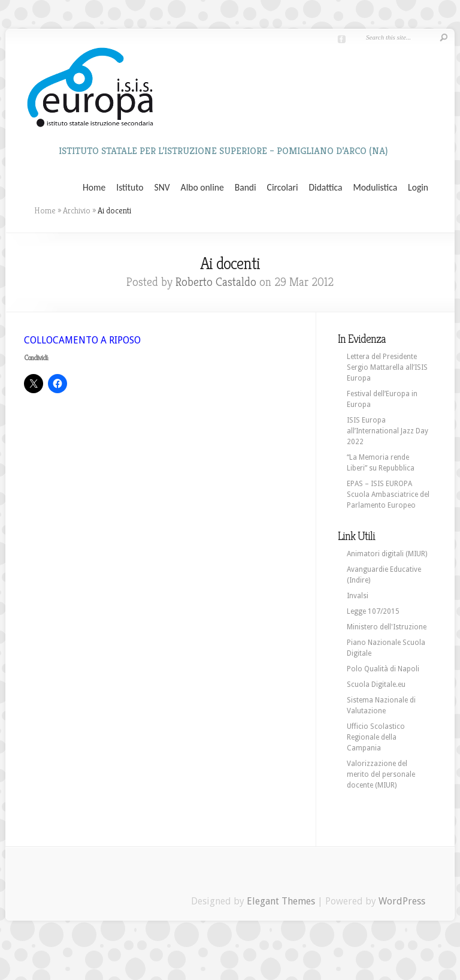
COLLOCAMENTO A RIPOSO (82, 340)
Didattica (325, 188)
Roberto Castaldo (216, 282)
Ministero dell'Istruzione (387, 627)
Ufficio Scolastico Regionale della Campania (376, 737)
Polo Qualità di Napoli (383, 669)
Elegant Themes (281, 901)
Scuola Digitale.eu (376, 685)
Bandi (246, 188)
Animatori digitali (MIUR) (387, 554)
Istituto (130, 188)
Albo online (202, 188)
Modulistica (375, 188)
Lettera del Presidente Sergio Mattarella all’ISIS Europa (387, 367)
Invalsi (358, 596)
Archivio (77, 210)
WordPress (402, 901)
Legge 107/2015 (373, 611)
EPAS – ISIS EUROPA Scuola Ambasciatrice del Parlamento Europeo (388, 494)
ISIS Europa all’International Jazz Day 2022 (388, 431)
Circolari (283, 188)
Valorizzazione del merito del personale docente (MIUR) (381, 774)
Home (94, 188)
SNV (162, 188)
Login (418, 188)
